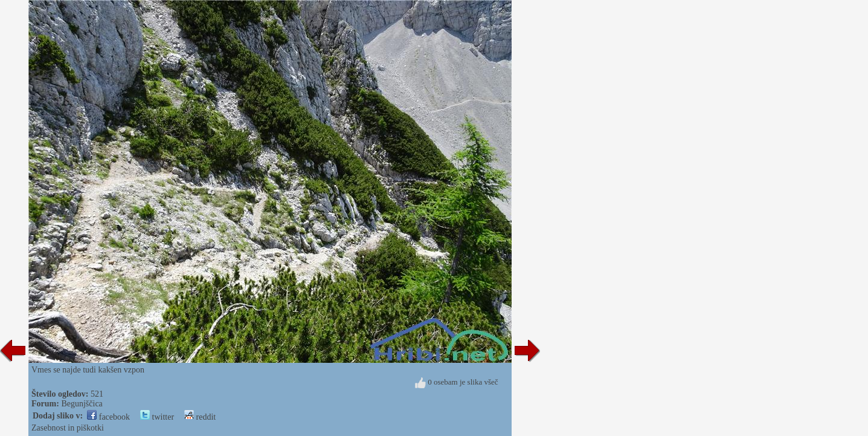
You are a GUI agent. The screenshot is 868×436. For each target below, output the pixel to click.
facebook (108, 417)
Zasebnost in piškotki (68, 428)
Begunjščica (82, 404)
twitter (157, 417)
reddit (200, 417)
